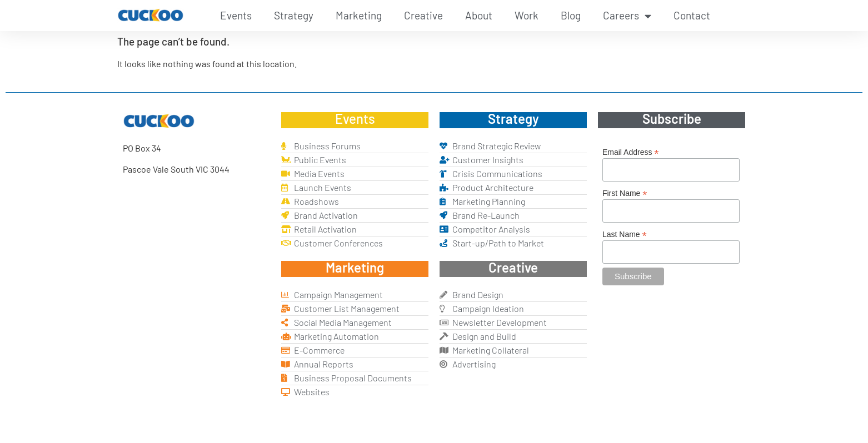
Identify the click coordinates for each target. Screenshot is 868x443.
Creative (423, 15)
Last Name (625, 234)
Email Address (631, 152)
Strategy (294, 15)
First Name (625, 193)
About (479, 15)
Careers (627, 16)
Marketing (359, 15)
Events (236, 15)
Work (527, 15)
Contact (692, 15)
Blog (571, 15)
